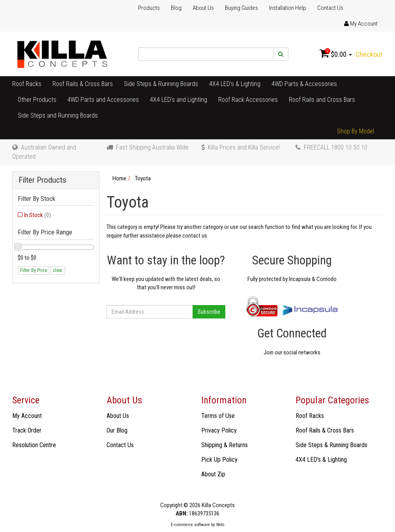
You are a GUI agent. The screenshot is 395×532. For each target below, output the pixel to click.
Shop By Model (356, 131)
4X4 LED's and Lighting (179, 100)
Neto (220, 525)
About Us (203, 8)
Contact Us (330, 8)
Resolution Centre (34, 445)
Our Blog (117, 430)
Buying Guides (241, 8)
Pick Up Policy (219, 460)
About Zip (213, 474)
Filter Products (42, 180)
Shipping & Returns (225, 445)
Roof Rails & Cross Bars (83, 84)
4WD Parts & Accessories (304, 84)
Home (119, 178)
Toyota (143, 178)
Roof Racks (27, 84)
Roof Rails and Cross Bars (322, 100)
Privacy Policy (219, 430)
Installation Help (288, 8)
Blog (176, 8)
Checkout (369, 54)
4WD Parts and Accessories (103, 100)
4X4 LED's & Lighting (235, 84)
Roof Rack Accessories (248, 100)
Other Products (37, 100)
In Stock (37, 215)
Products (149, 8)
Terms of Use (218, 416)
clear (58, 270)
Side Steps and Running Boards (58, 115)
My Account (27, 416)
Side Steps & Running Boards (161, 84)
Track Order (27, 430)
